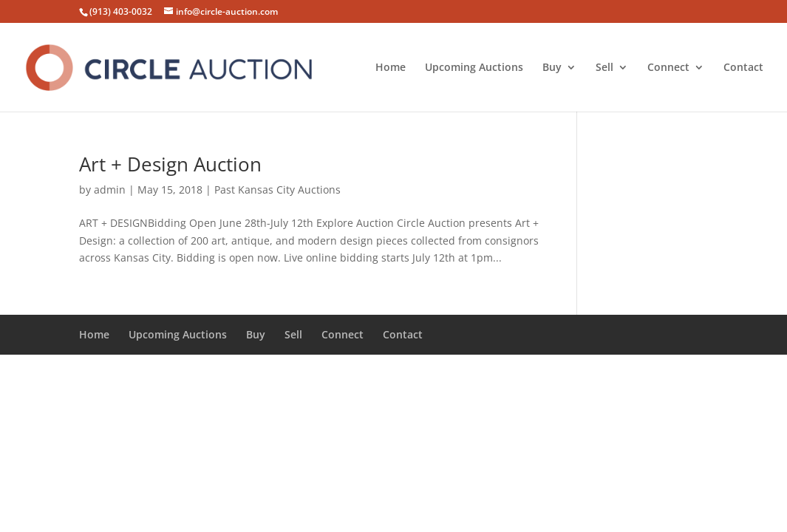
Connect (668, 68)
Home (391, 68)
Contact (743, 68)
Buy (552, 68)
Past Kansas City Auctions (277, 190)
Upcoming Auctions (474, 68)
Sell (604, 68)
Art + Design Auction (170, 164)
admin (110, 190)
